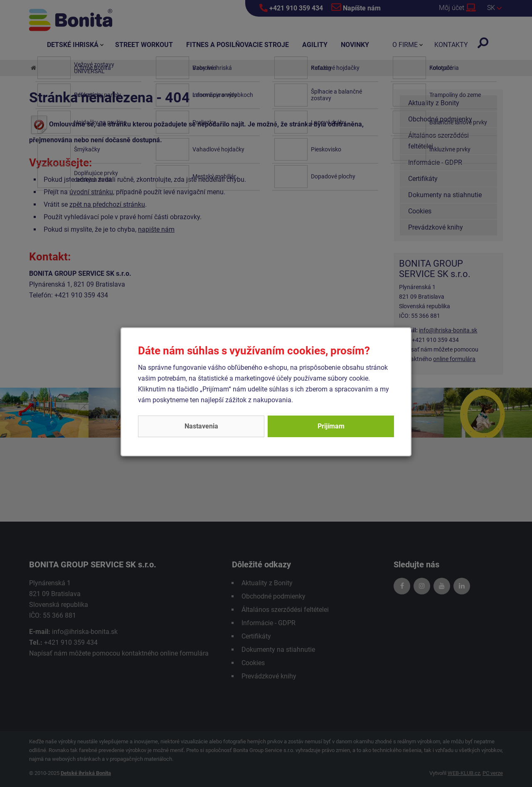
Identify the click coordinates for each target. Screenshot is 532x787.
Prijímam (331, 426)
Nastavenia (201, 426)
